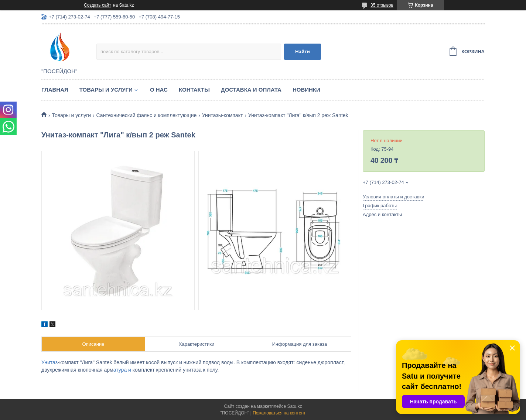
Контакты (194, 90)
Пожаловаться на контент (279, 413)
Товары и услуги (106, 90)
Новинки (306, 90)
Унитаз (49, 362)
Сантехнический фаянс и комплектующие (147, 115)
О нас (159, 90)
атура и (123, 370)
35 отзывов (382, 5)
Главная (55, 90)
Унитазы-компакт (223, 115)
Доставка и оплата (251, 90)
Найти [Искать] (303, 52)
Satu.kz (294, 406)
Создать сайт (98, 5)
